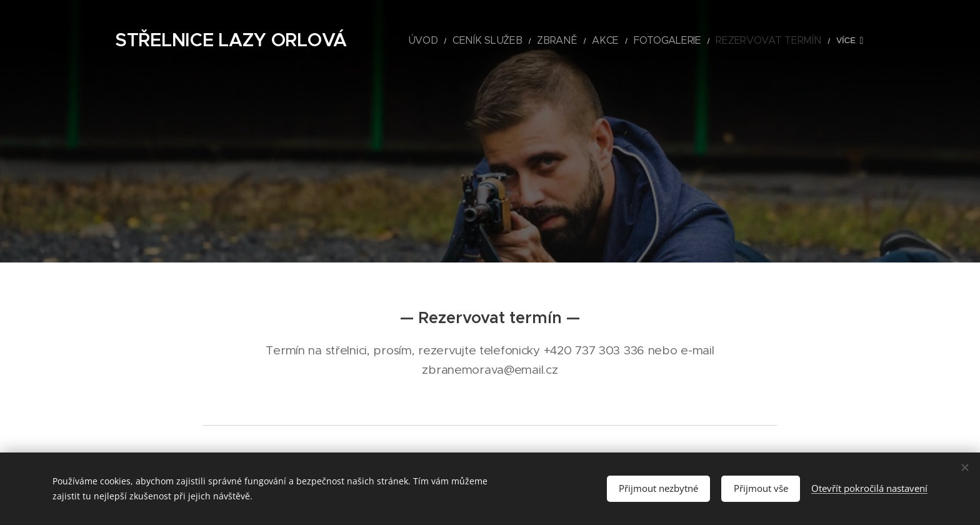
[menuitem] (467, 41)
